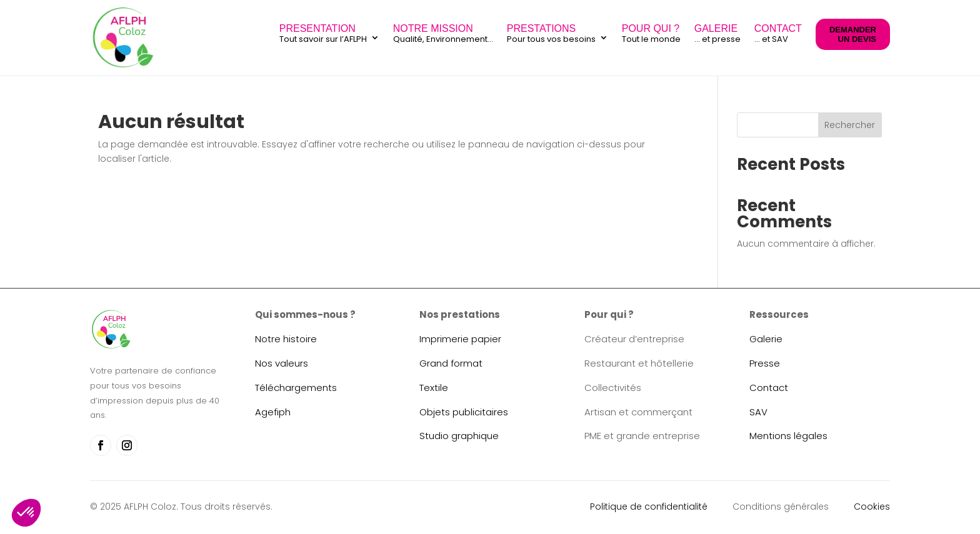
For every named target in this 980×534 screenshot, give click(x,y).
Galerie (766, 339)
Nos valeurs (282, 363)
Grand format (451, 363)
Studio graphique (459, 436)
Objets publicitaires (464, 412)
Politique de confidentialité (649, 507)
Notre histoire (286, 339)
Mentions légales (788, 436)
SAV (758, 412)
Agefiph (273, 412)
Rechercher (850, 125)
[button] (26, 513)
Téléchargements (296, 388)
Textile (434, 388)
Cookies (872, 507)
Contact (769, 388)
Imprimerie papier (460, 339)
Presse (765, 363)
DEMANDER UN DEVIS (853, 34)
